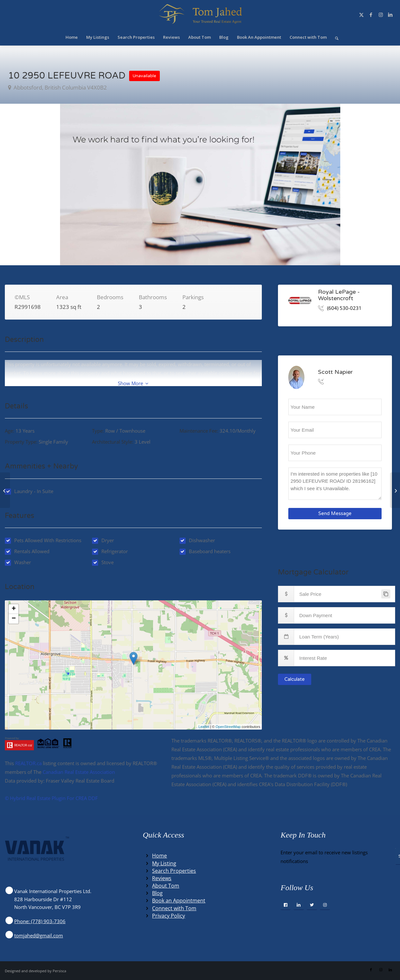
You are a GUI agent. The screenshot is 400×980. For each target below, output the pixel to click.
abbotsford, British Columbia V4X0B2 (60, 87)
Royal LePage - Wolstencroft (339, 295)
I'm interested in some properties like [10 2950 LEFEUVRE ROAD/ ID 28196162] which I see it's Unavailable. (335, 484)
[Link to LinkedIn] (390, 15)
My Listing (164, 863)
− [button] (14, 619)
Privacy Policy (169, 916)
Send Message (335, 513)
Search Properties (174, 871)
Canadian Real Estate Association (79, 772)
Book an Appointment (179, 901)
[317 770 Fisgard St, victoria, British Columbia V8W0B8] (5, 490)
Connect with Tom (174, 908)
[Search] (335, 37)
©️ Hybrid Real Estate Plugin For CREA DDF (51, 798)
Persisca (59, 971)
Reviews (162, 878)
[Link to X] (361, 15)
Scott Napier (335, 372)
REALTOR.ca (28, 763)
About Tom (166, 886)
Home (159, 856)
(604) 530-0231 (344, 308)
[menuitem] (72, 37)
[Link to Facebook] (371, 15)
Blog (157, 893)
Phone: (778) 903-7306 (40, 921)
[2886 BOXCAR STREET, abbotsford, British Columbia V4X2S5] (395, 490)
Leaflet (204, 727)
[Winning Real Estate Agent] (200, 15)
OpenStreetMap (228, 727)
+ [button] (14, 609)
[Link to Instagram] (381, 15)
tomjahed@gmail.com (39, 935)
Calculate (295, 679)
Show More (133, 383)
